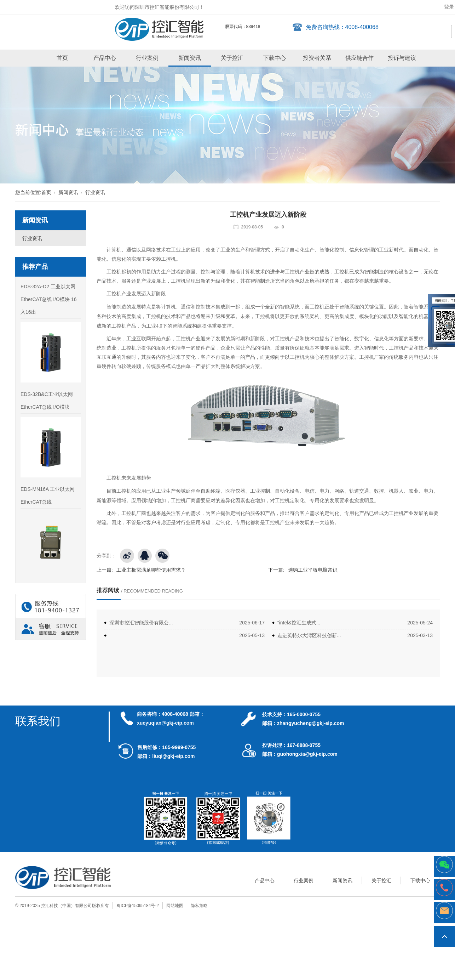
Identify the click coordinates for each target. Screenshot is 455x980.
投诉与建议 (402, 58)
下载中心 (275, 58)
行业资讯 (95, 192)
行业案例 (147, 58)
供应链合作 (359, 58)
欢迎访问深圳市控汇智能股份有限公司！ (160, 7)
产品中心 (105, 58)
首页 (62, 58)
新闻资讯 (190, 58)
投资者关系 (317, 58)
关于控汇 (232, 58)
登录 (449, 7)
